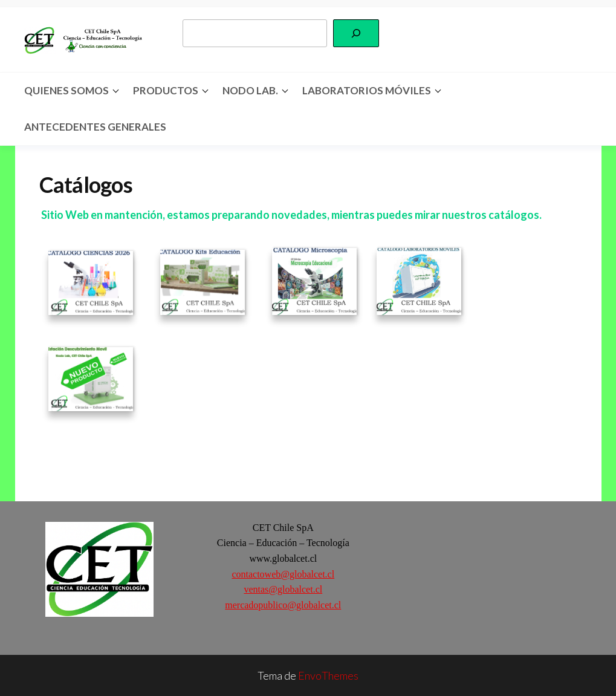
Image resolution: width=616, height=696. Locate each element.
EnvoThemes (328, 675)
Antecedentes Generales (95, 127)
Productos (166, 90)
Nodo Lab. (250, 90)
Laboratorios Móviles (367, 90)
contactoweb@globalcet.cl (283, 574)
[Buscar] (356, 33)
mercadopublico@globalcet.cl (283, 605)
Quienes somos (66, 90)
